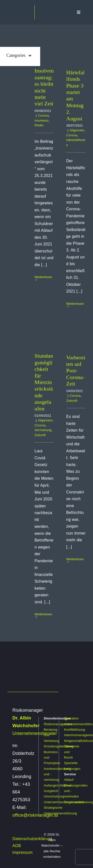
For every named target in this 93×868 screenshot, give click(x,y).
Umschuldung (54, 796)
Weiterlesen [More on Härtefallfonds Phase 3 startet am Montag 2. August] (75, 304)
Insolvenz (42, 120)
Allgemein (77, 130)
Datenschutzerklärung (32, 839)
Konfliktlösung (74, 730)
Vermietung (43, 430)
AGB (17, 846)
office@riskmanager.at (35, 815)
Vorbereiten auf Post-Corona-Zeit (76, 371)
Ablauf (69, 780)
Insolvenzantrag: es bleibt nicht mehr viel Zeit (44, 87)
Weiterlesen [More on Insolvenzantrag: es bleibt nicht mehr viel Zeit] (43, 277)
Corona (43, 116)
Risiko (39, 125)
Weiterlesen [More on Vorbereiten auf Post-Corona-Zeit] (75, 559)
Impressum (22, 852)
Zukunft (40, 435)
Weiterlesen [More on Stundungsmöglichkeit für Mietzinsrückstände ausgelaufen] (43, 614)
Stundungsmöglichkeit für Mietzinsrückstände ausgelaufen (44, 382)
